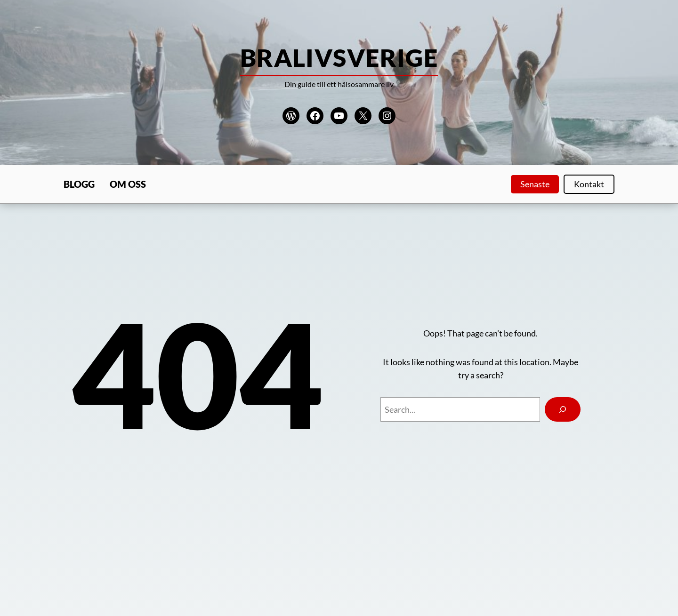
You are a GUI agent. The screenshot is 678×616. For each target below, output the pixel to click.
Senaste (535, 184)
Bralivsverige (339, 57)
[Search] (563, 409)
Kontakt (589, 184)
